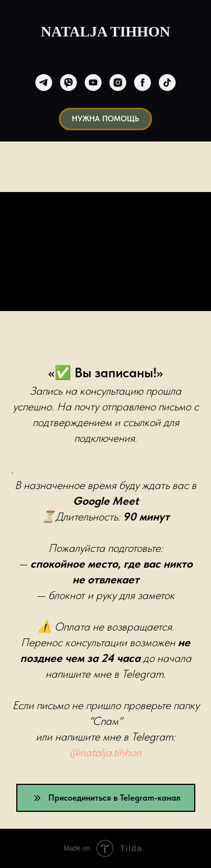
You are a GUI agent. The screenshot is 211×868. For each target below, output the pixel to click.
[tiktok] (167, 83)
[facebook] (143, 83)
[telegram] (44, 83)
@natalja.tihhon (105, 752)
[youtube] (93, 83)
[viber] (68, 83)
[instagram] (118, 83)
